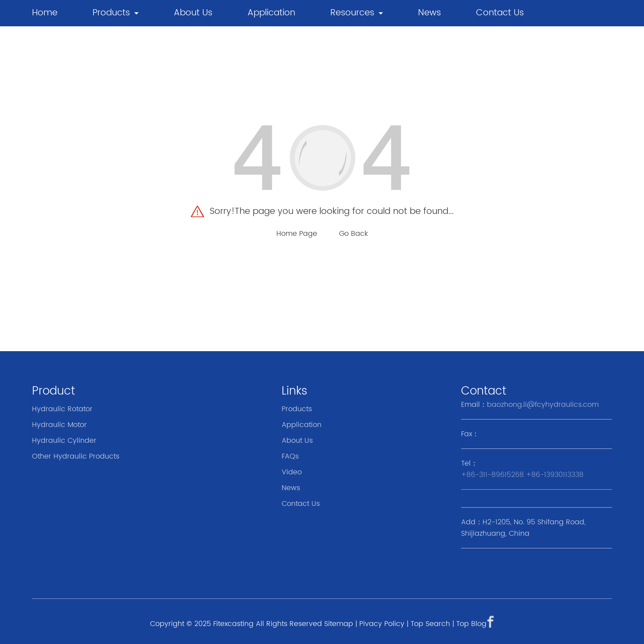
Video (292, 472)
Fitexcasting (233, 624)
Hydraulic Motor (59, 425)
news (429, 13)
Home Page (297, 234)
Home (45, 13)
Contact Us (500, 13)
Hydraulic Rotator (62, 409)
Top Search (430, 624)
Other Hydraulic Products (76, 456)
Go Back (354, 234)
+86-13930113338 (555, 475)
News (291, 488)
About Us (193, 13)
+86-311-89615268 (492, 475)
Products (111, 13)
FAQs (290, 456)
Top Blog (471, 624)
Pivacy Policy (382, 624)
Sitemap (339, 624)
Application (271, 13)
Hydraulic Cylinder (64, 441)
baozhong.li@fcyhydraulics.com (543, 405)
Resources (352, 13)
